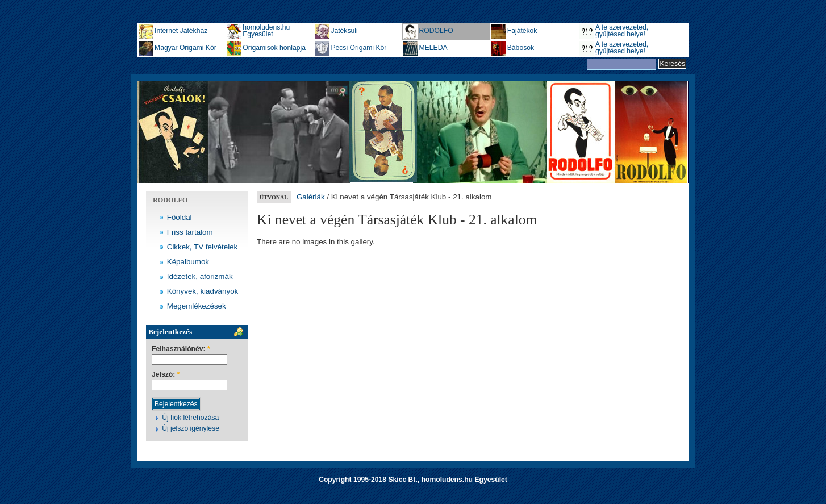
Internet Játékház (181, 31)
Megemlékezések (197, 306)
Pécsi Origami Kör (358, 48)
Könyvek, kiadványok (203, 291)
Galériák (311, 197)
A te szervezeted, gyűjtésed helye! (622, 31)
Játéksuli (344, 31)
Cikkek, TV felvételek (203, 247)
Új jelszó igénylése (191, 428)
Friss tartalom (190, 232)
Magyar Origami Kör (185, 48)
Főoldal (180, 217)
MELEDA (433, 48)
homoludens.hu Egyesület (266, 31)
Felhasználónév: (181, 349)
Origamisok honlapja (274, 48)
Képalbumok (188, 262)
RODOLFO (436, 31)
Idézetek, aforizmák (200, 276)
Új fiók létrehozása (190, 418)
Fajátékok (522, 31)
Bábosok (521, 48)
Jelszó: (166, 375)
